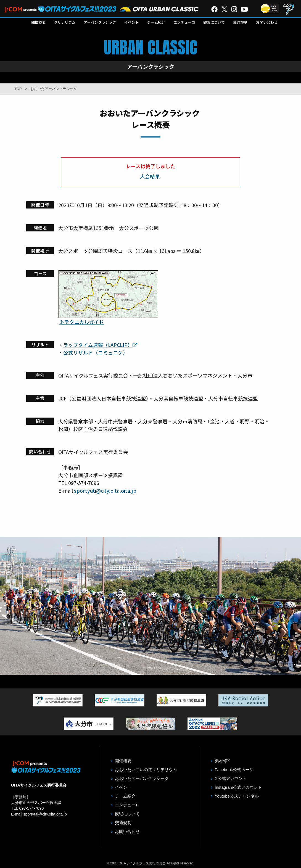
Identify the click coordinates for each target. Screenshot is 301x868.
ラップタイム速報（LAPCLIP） (100, 345)
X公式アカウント (231, 778)
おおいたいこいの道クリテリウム (146, 770)
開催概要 (38, 22)
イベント (131, 22)
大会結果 (150, 176)
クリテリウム (65, 22)
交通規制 (240, 22)
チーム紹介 (156, 22)
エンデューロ (184, 22)
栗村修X (222, 761)
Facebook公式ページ (234, 770)
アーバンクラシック (100, 22)
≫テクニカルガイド (82, 322)
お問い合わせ (267, 22)
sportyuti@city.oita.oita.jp (105, 491)
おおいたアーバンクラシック (142, 778)
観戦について (214, 22)
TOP (18, 89)
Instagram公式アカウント (239, 787)
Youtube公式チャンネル (237, 796)
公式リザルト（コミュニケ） (96, 353)
